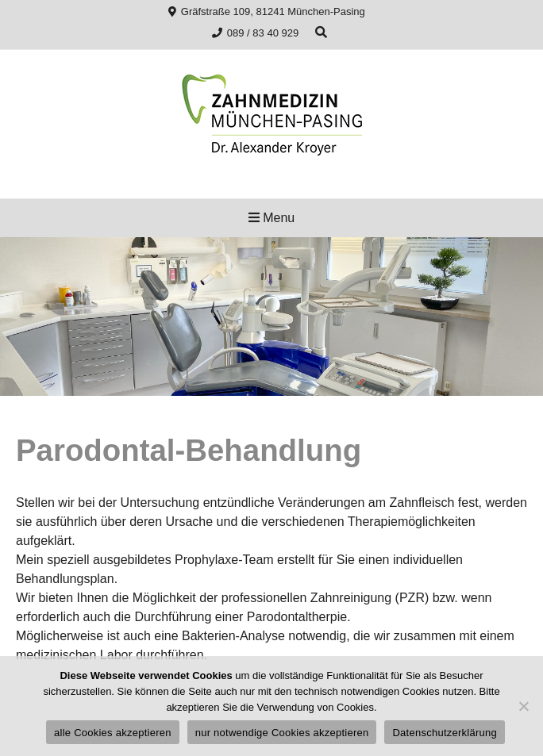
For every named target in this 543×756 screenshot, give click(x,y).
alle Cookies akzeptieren (113, 733)
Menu (271, 218)
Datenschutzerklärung (444, 733)
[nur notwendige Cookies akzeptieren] (523, 706)
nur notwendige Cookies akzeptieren (282, 733)
